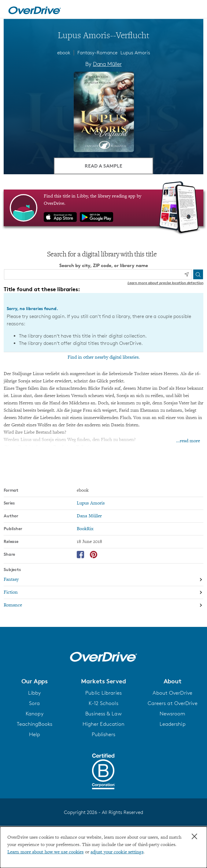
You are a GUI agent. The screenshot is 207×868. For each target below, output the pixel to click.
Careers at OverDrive (173, 703)
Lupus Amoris (135, 53)
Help (35, 734)
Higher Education (104, 724)
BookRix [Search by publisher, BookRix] (85, 529)
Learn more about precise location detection (165, 283)
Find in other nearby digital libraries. (104, 357)
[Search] (198, 274)
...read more (188, 441)
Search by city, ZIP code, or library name (104, 265)
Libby (35, 693)
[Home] (35, 9)
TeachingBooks (35, 724)
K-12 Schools (103, 703)
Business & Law (103, 714)
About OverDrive (172, 693)
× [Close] (194, 837)
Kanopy (35, 714)
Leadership (173, 724)
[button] (35, 681)
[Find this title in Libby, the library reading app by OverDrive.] (103, 208)
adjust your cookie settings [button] (117, 852)
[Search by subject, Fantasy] (103, 580)
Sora (34, 703)
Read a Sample (103, 166)
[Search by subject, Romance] (103, 605)
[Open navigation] (196, 10)
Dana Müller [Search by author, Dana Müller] (107, 64)
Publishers (104, 734)
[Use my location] (187, 274)
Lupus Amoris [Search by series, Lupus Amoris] (91, 503)
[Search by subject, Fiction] (103, 593)
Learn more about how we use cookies (46, 852)
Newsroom (173, 714)
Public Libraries (103, 693)
